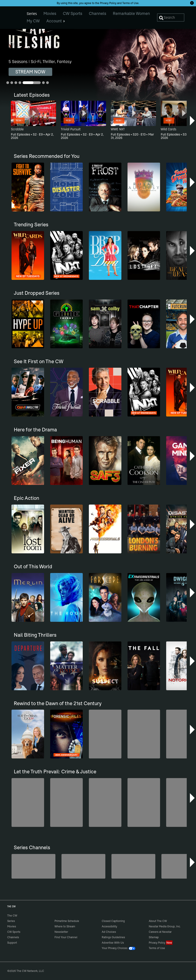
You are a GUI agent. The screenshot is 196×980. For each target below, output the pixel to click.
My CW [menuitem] (33, 21)
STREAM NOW (30, 72)
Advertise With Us (113, 943)
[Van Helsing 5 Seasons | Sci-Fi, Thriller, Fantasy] (98, 68)
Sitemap (154, 937)
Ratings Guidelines (113, 937)
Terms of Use (130, 3)
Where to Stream (65, 926)
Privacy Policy (108, 3)
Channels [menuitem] (98, 13)
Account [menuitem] (56, 21)
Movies (12, 926)
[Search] (171, 18)
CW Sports (14, 932)
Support (12, 943)
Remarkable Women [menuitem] (131, 13)
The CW (9, 16)
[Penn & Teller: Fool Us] (83, 866)
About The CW (158, 921)
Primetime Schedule (67, 921)
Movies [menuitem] (50, 13)
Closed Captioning (113, 921)
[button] (193, 121)
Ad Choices (109, 932)
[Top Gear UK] (33, 866)
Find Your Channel (66, 937)
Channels (13, 937)
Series (11, 921)
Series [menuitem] (32, 14)
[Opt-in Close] (192, 3)
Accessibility (109, 926)
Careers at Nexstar (160, 932)
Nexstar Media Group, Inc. (165, 926)
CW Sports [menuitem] (73, 13)
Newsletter (61, 932)
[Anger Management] (133, 866)
